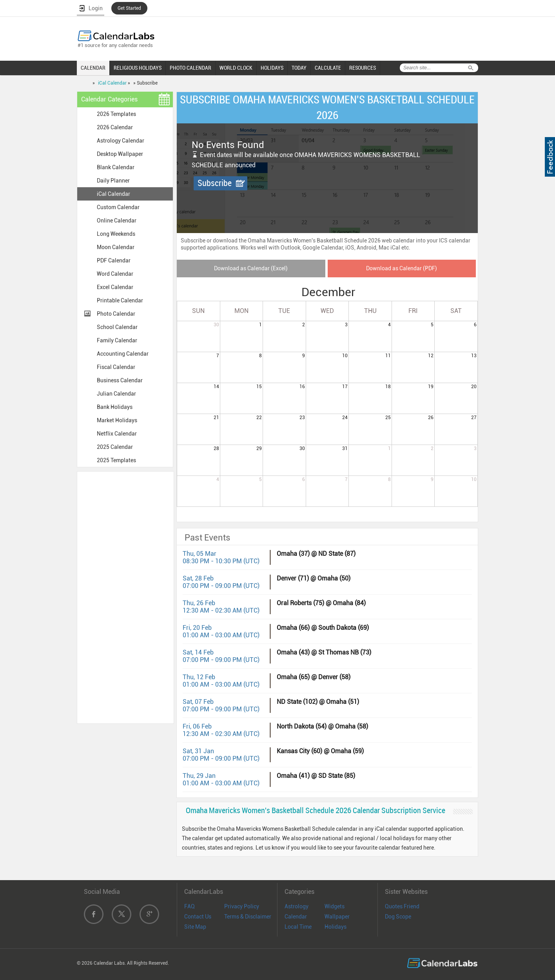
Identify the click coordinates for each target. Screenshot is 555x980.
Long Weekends (116, 234)
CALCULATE (328, 68)
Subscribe (215, 183)
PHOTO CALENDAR (190, 68)
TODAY (299, 68)
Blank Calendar (116, 167)
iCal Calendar (112, 83)
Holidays (336, 927)
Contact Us (198, 917)
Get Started (129, 8)
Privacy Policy (242, 906)
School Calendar (117, 327)
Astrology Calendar (121, 141)
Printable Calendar (120, 300)
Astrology (297, 906)
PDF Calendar (114, 260)
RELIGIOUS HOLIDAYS (138, 68)
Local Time (298, 927)
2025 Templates (116, 460)
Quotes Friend (402, 906)
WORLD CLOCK (236, 68)
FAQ (190, 906)
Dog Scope (398, 917)
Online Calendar (117, 221)
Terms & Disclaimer (248, 917)
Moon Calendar (116, 247)
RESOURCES (363, 68)
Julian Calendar (116, 394)
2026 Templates (116, 114)
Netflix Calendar (117, 434)
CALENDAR (93, 68)
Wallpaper (337, 917)
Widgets (335, 906)
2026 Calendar (115, 127)
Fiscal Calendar (116, 367)
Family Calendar (117, 340)
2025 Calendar (115, 447)
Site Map (195, 927)
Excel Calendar (115, 287)
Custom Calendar (118, 207)
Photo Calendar (116, 314)
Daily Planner (113, 181)
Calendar (296, 917)
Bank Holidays (115, 407)
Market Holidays (117, 420)
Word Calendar (115, 274)
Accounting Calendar (123, 354)
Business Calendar (120, 380)
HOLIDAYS (272, 68)
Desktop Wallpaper (120, 154)
